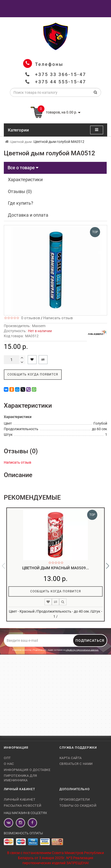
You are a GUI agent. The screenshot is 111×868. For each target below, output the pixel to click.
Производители (75, 799)
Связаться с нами (76, 764)
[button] (108, 566)
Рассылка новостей (22, 806)
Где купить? (21, 203)
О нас (9, 764)
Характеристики (25, 180)
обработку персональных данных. (82, 650)
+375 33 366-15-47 (61, 74)
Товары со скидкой (78, 806)
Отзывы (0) (20, 191)
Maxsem (39, 326)
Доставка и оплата (28, 215)
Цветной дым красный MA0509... (55, 568)
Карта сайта (71, 758)
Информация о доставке (27, 770)
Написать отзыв (58, 318)
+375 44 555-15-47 (61, 82)
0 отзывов (30, 318)
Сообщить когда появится (33, 374)
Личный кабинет (20, 799)
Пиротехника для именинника (20, 778)
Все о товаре (23, 168)
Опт (7, 758)
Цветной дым (21, 142)
